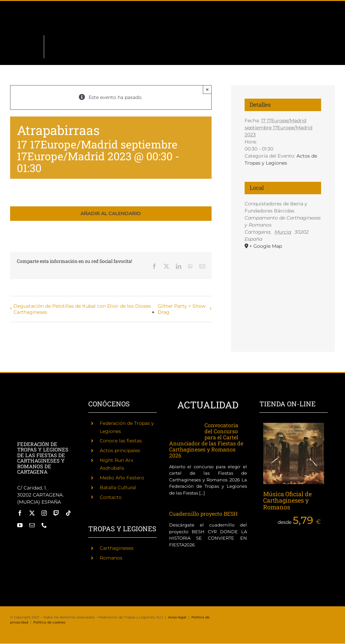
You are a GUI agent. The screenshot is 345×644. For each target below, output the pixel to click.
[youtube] (20, 525)
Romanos (111, 558)
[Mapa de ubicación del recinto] (283, 285)
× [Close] (207, 89)
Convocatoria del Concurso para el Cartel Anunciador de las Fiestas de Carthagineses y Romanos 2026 (206, 440)
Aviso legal (177, 617)
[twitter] (32, 513)
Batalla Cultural (118, 487)
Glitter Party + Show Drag (182, 309)
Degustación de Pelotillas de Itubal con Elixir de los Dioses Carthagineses (82, 309)
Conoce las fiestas (121, 441)
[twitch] (56, 513)
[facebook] (20, 513)
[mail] (32, 525)
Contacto (111, 497)
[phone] (44, 525)
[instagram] (44, 513)
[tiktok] (68, 513)
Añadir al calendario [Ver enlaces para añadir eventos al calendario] (111, 214)
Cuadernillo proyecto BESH (203, 514)
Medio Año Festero (122, 478)
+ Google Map (266, 246)
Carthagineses (117, 548)
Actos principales (120, 450)
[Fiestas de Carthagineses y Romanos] (26, 540)
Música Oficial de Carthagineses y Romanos (287, 501)
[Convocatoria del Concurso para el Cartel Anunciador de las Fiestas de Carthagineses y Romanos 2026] (183, 429)
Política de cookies (49, 622)
